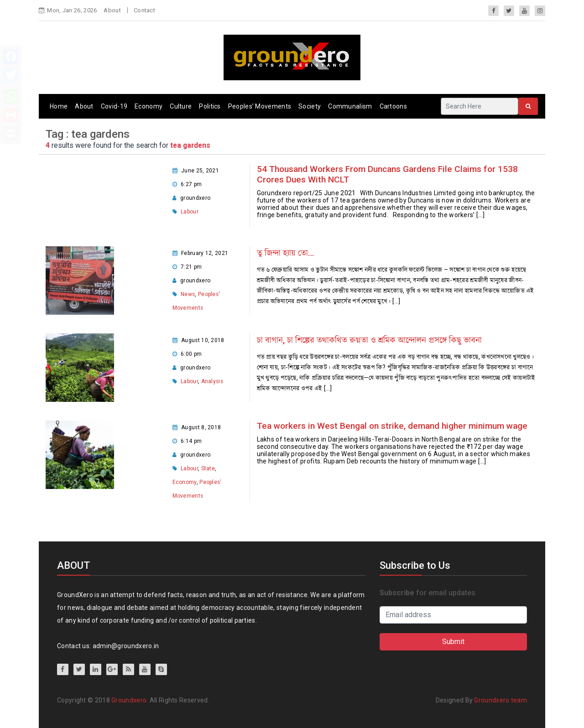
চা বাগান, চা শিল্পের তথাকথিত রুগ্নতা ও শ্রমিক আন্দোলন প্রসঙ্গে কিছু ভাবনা (369, 340)
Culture (181, 106)
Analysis (212, 381)
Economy (149, 106)
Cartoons (393, 106)
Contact (144, 10)
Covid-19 (114, 106)
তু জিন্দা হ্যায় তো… (285, 253)
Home (59, 106)
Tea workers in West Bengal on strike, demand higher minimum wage (392, 426)
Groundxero (129, 700)
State (208, 468)
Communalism (350, 106)
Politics (210, 106)
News (188, 294)
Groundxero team (501, 700)
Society (310, 106)
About (112, 10)
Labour (190, 212)
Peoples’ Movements (260, 106)
